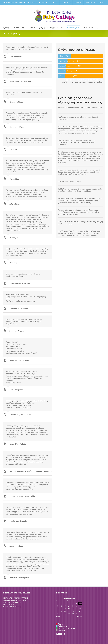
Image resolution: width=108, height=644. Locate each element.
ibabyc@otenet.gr (15, 606)
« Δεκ (58, 616)
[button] (97, 27)
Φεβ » (80, 616)
